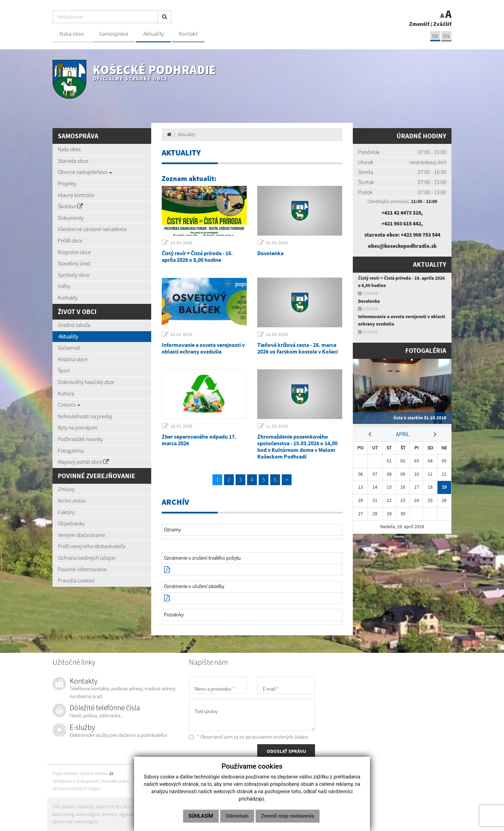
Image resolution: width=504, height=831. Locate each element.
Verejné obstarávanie (82, 535)
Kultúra (66, 393)
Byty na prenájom (78, 427)
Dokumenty (71, 218)
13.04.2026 (182, 243)
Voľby (64, 286)
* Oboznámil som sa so (249, 737)
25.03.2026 (182, 334)
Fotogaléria (71, 451)
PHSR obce (70, 240)
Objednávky (71, 523)
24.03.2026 (277, 334)
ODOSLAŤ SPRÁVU (286, 752)
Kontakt (188, 34)
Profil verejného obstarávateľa (92, 546)
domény (110, 814)
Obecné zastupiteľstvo (85, 172)
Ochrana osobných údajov (87, 558)
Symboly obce (74, 275)
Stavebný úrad (74, 263)
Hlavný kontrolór (76, 195)
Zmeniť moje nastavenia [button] (288, 816)
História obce (73, 359)
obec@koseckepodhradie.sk (402, 246)
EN (446, 36)
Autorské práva (115, 781)
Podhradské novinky (80, 439)
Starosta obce (73, 161)
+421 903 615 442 (401, 223)
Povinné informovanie (82, 569)
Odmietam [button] (237, 816)
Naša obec (72, 34)
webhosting (63, 814)
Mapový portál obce (83, 462)
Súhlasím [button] (201, 816)
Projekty (67, 183)
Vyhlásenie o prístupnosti (75, 781)
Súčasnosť (69, 348)
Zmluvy (66, 489)
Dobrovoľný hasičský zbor (86, 382)
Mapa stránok (65, 773)
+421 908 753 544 (420, 235)
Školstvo (70, 206)
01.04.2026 (277, 243)
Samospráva (114, 34)
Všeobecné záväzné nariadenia (92, 229)
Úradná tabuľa (74, 325)
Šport (64, 370)
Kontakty (68, 298)
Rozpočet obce (74, 252)
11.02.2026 (277, 426)
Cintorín (69, 405)
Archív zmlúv (72, 501)
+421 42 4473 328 (401, 212)
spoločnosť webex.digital (75, 822)
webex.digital (88, 814)
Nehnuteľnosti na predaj (85, 416)
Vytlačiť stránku (97, 773)
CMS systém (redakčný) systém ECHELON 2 (92, 807)
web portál (143, 807)
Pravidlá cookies (76, 580)
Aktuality (153, 34)
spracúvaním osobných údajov (277, 737)
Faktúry (66, 512)
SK (435, 36)
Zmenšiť (419, 24)
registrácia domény (137, 814)
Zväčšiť (442, 24)
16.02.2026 (182, 426)
